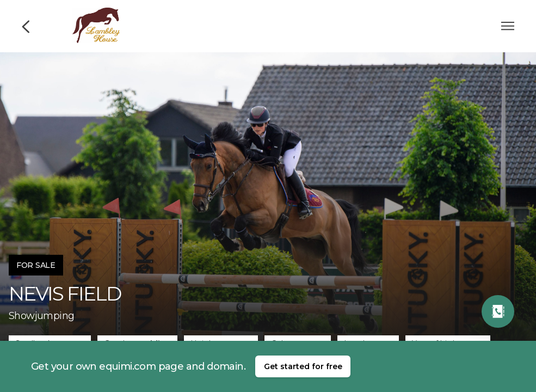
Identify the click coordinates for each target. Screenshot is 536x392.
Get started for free (303, 366)
